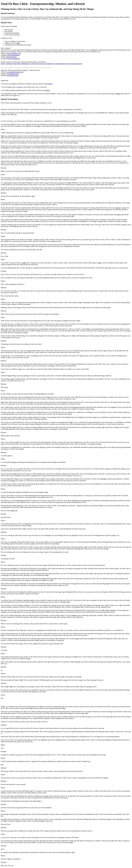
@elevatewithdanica (14, 55)
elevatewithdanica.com (14, 53)
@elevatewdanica (11, 57)
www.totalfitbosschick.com (15, 72)
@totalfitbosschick (13, 74)
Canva (20, 87)
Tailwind (49, 84)
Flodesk (47, 90)
